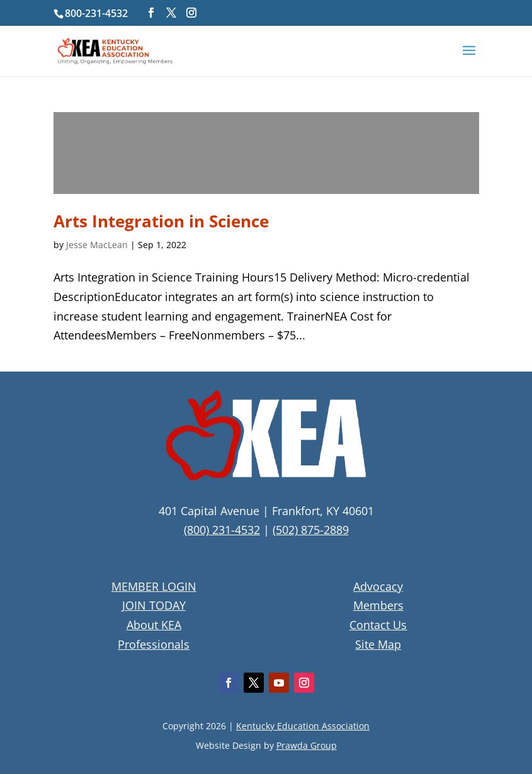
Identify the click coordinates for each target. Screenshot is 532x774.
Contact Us (378, 625)
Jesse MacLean (97, 245)
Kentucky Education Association (303, 726)
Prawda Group (307, 745)
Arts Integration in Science (161, 221)
